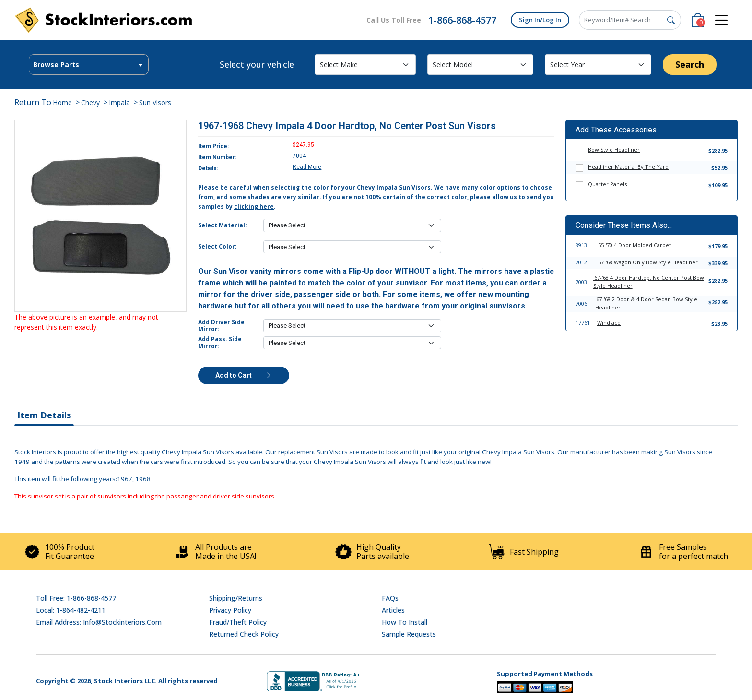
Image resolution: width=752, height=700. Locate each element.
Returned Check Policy (244, 634)
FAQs (390, 598)
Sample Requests (409, 634)
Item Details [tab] (44, 415)
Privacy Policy (230, 610)
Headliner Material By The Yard (628, 167)
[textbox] (89, 65)
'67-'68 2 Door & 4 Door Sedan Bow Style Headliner (646, 303)
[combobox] (89, 65)
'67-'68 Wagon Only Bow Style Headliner (647, 262)
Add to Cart (244, 375)
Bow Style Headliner (614, 149)
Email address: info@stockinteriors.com (99, 622)
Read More (307, 167)
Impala (120, 102)
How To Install (405, 622)
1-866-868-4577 (462, 20)
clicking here (254, 207)
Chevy (91, 102)
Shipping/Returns (236, 598)
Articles (393, 610)
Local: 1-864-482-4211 (71, 610)
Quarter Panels (607, 184)
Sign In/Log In (540, 20)
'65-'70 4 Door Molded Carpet (634, 245)
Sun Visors (155, 102)
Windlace (609, 323)
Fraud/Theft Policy (238, 622)
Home (62, 102)
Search (690, 64)
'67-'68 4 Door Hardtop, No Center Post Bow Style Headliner (649, 282)
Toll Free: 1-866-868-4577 (76, 598)
